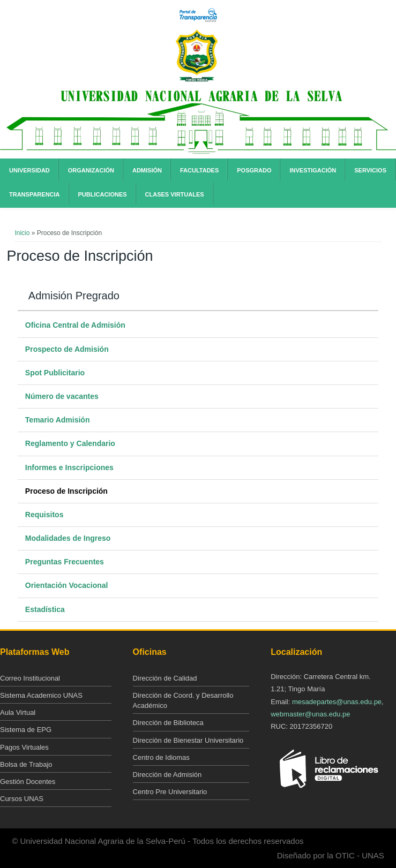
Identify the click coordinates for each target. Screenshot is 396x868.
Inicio (22, 233)
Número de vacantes (62, 396)
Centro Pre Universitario (170, 792)
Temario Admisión (58, 420)
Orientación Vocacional (67, 585)
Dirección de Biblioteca (168, 723)
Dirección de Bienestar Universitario (188, 740)
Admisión (147, 170)
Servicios (370, 170)
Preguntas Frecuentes (65, 562)
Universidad (29, 170)
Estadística (45, 609)
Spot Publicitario (55, 373)
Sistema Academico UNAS (41, 695)
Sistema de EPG (26, 730)
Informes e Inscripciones (69, 467)
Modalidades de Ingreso (68, 538)
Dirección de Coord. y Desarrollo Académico (183, 700)
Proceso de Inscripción (66, 491)
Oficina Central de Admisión (75, 325)
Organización (91, 170)
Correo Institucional (30, 678)
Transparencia (35, 194)
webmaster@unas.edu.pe (310, 714)
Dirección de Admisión (167, 775)
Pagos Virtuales (24, 747)
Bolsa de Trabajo (26, 764)
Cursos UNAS (22, 799)
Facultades (199, 170)
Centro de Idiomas (161, 757)
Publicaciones (103, 194)
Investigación (313, 170)
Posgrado (254, 170)
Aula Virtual (18, 712)
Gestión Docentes (28, 782)
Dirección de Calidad (165, 678)
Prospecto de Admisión (67, 349)
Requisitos (44, 515)
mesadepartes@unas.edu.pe (337, 702)
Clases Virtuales (175, 194)
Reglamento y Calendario (70, 443)
